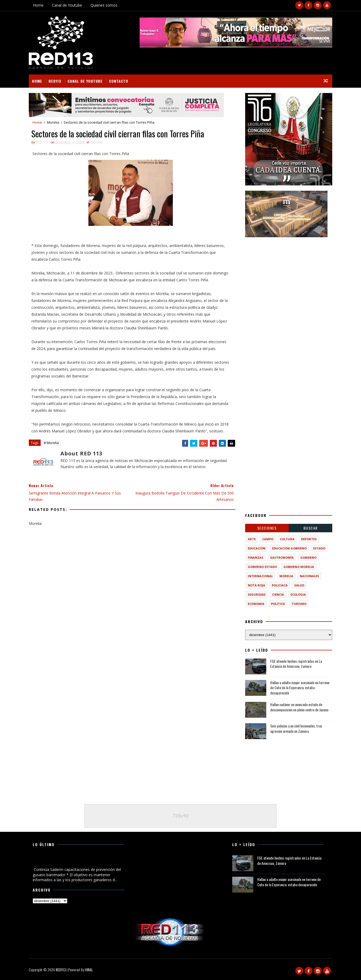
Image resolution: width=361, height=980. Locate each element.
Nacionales (309, 576)
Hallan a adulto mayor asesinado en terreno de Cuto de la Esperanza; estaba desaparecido (300, 688)
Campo (268, 539)
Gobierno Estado (262, 567)
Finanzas (256, 557)
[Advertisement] (289, 276)
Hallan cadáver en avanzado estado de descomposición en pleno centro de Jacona (299, 707)
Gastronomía (282, 557)
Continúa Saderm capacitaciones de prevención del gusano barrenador (75, 861)
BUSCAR (311, 528)
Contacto (119, 81)
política (278, 604)
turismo (299, 604)
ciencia (278, 594)
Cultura (287, 539)
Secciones (267, 528)
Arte (252, 539)
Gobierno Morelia (299, 567)
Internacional (260, 576)
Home (38, 5)
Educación (257, 548)
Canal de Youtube (67, 5)
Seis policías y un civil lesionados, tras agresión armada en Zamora (296, 728)
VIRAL (89, 970)
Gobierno (308, 557)
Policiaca (280, 585)
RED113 (55, 81)
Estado (319, 548)
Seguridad (257, 594)
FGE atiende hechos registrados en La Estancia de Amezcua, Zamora (296, 664)
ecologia (298, 594)
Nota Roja (256, 585)
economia (256, 604)
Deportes (309, 539)
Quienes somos (104, 5)
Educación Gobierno (289, 548)
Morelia (53, 122)
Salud (299, 585)
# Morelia (51, 443)
